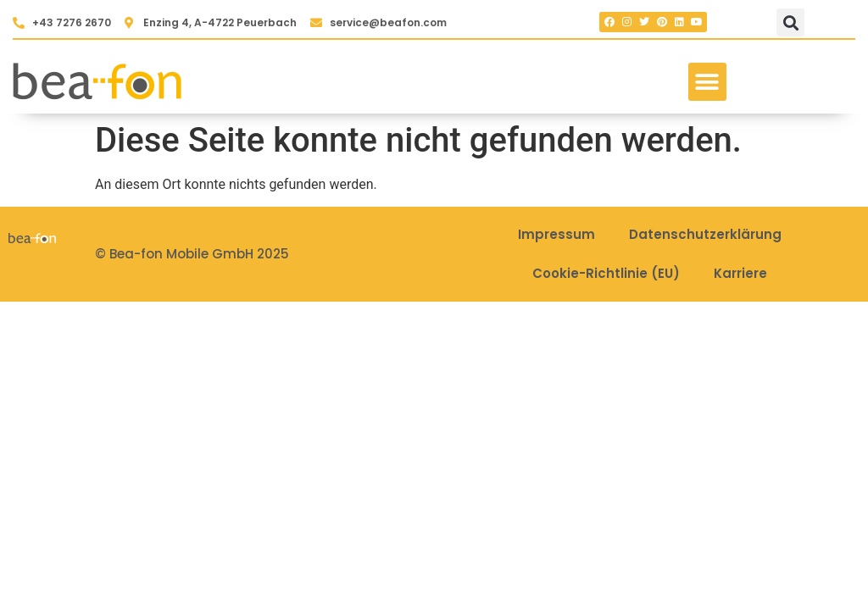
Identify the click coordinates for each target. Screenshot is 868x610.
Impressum (556, 234)
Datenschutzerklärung (705, 234)
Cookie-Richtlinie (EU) (606, 273)
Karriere (740, 273)
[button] (790, 22)
